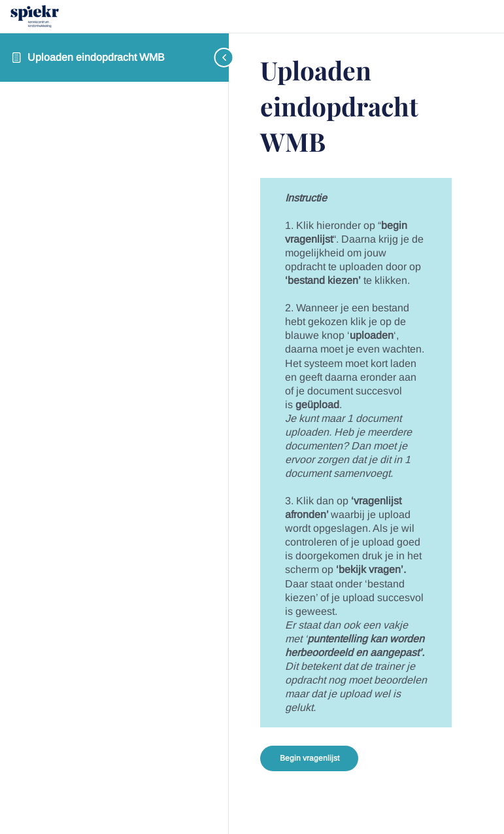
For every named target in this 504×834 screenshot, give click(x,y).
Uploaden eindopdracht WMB (96, 57)
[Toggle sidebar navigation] (216, 57)
